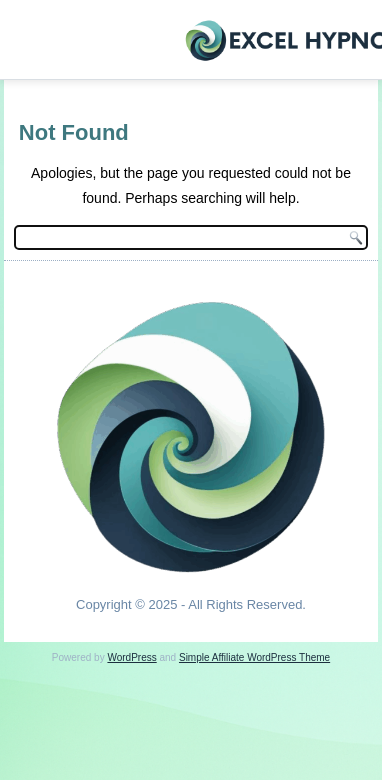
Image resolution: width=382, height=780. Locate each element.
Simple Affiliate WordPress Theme (254, 657)
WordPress (131, 657)
